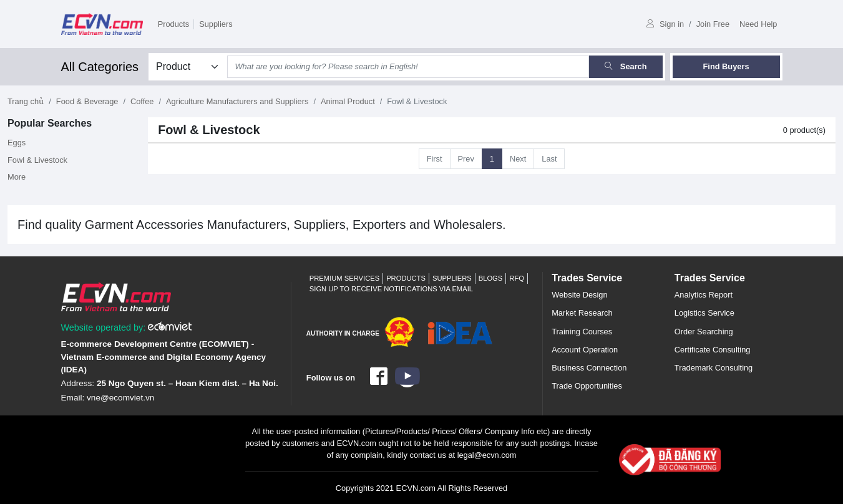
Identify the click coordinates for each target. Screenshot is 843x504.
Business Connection (589, 368)
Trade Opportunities (587, 386)
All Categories (100, 67)
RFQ (517, 278)
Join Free (713, 24)
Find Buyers (726, 66)
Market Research (582, 313)
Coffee (142, 101)
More (17, 177)
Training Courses (582, 332)
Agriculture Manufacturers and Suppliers (237, 101)
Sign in (665, 24)
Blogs (491, 278)
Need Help (758, 24)
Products (174, 24)
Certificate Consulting (713, 350)
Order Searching (704, 332)
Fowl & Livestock (37, 160)
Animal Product (348, 101)
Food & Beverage (87, 101)
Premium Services (344, 278)
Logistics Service (704, 313)
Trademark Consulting (714, 368)
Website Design (579, 295)
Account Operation (585, 350)
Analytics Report (704, 295)
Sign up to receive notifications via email (391, 289)
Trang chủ (26, 101)
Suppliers (216, 24)
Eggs (17, 143)
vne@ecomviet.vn (120, 398)
